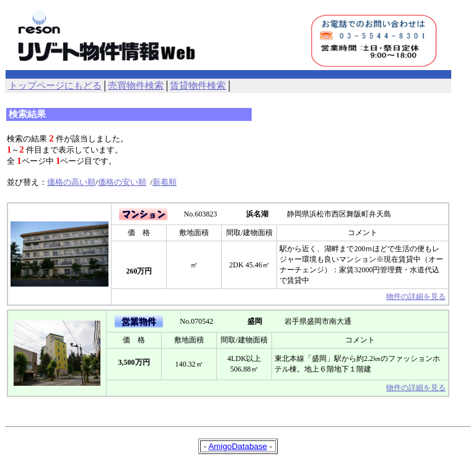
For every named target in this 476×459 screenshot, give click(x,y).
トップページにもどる (55, 86)
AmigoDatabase (238, 446)
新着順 (165, 182)
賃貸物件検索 (198, 86)
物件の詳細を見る (416, 296)
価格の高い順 (71, 182)
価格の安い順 (122, 182)
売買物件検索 (136, 86)
